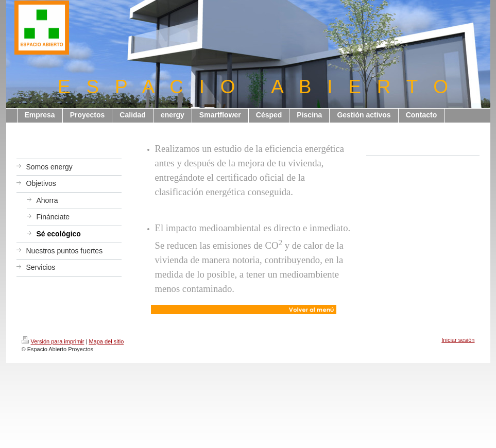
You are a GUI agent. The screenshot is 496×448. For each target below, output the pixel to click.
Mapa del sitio (106, 341)
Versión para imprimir (53, 341)
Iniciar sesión (458, 340)
